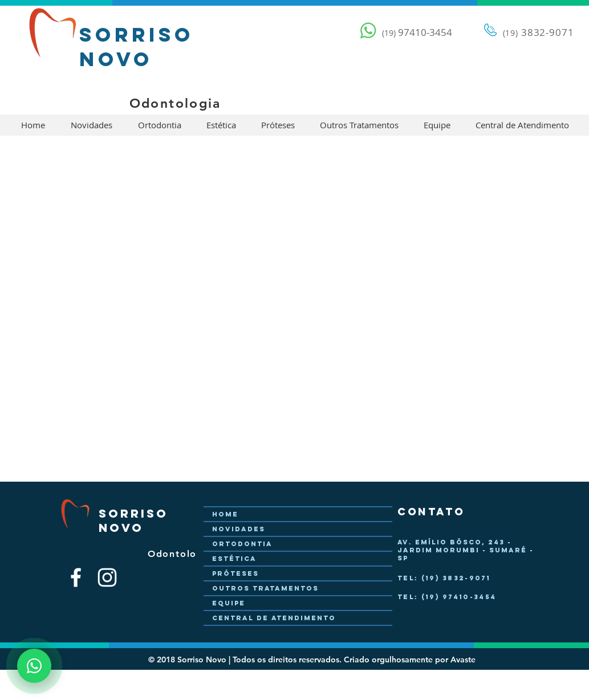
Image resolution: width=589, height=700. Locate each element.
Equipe (229, 603)
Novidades (239, 529)
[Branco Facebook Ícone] (76, 577)
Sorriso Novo (137, 47)
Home (225, 514)
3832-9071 (546, 32)
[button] (92, 125)
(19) (511, 33)
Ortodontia (242, 544)
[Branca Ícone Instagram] (107, 577)
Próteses (235, 573)
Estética (234, 559)
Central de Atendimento (274, 618)
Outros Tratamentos (265, 588)
